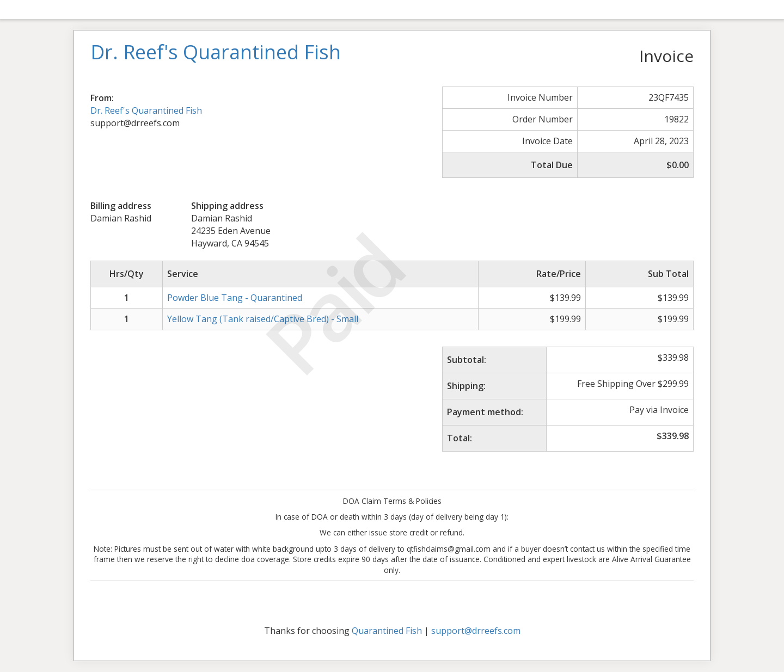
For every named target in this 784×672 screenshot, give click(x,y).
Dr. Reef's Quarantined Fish (146, 110)
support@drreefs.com (476, 631)
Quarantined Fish (387, 631)
